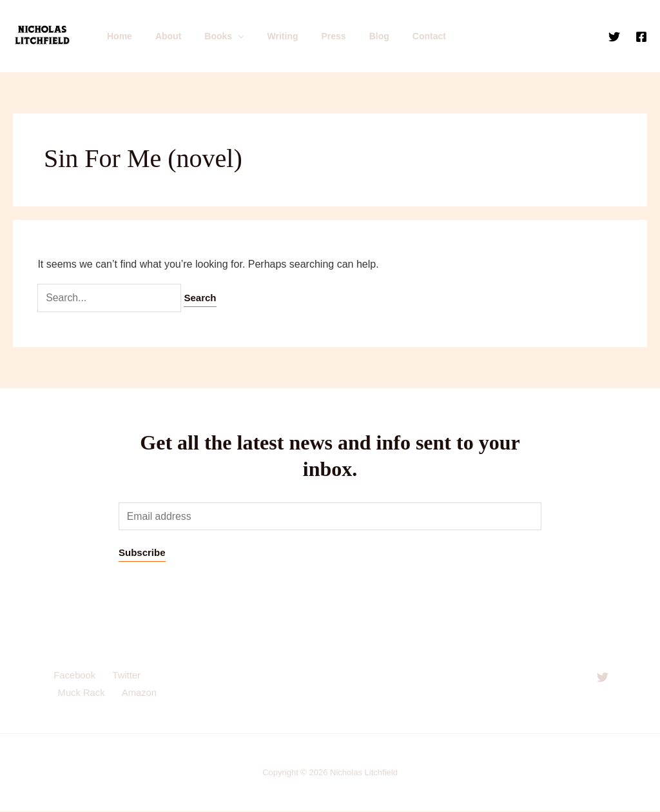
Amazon (137, 694)
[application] (225, 36)
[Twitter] (614, 37)
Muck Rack (81, 694)
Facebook (73, 676)
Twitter (123, 676)
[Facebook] (641, 37)
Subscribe (142, 553)
